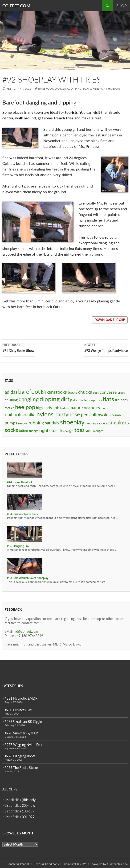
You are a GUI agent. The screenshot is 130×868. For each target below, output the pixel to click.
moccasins (92, 408)
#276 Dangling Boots (20, 756)
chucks (85, 392)
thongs (34, 431)
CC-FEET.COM (16, 6)
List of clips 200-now (20, 805)
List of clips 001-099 (20, 817)
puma (116, 415)
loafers (64, 408)
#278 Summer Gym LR (21, 733)
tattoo (24, 431)
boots (73, 392)
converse (108, 392)
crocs (121, 393)
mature (76, 407)
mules (104, 408)
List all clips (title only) (21, 800)
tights (45, 430)
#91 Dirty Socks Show (18, 347)
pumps (11, 423)
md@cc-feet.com (26, 631)
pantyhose (67, 414)
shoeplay (113, 89)
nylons (45, 414)
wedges (98, 431)
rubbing (36, 423)
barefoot (46, 89)
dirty (67, 399)
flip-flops (121, 400)
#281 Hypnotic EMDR (21, 698)
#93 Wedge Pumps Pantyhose (106, 347)
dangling (62, 89)
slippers (102, 423)
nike (31, 415)
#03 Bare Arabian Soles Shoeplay (28, 578)
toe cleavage (63, 430)
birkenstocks (54, 392)
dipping (76, 89)
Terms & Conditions (46, 864)
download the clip (110, 320)
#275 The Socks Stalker (22, 768)
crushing (11, 400)
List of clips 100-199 (20, 811)
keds (56, 408)
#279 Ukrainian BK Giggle (23, 722)
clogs (96, 393)
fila (100, 400)
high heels (44, 408)
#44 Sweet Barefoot (20, 482)
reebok (23, 423)
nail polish (16, 414)
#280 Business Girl (18, 710)
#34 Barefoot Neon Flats (22, 514)
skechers (91, 423)
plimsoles (101, 414)
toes (79, 430)
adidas (11, 392)
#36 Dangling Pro (18, 546)
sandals (52, 423)
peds (86, 415)
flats (87, 89)
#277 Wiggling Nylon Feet (24, 745)
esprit (94, 400)
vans (89, 431)
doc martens (81, 400)
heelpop (99, 89)
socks (11, 430)
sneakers (119, 422)
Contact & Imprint (18, 864)
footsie (9, 408)
